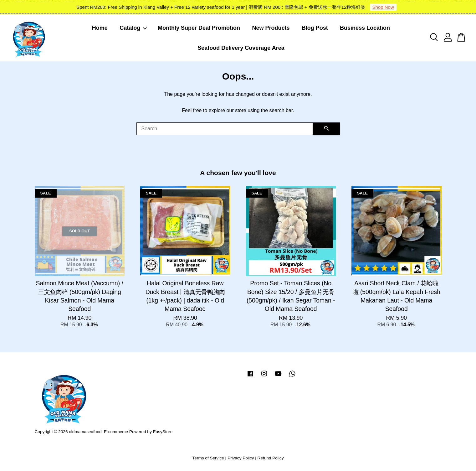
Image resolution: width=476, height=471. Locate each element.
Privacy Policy (241, 458)
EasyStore (163, 432)
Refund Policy (271, 458)
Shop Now (383, 7)
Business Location (365, 28)
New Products (271, 28)
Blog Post (315, 28)
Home (100, 28)
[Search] (225, 129)
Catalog (133, 28)
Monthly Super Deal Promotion (199, 28)
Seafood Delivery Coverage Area (241, 48)
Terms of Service (208, 458)
